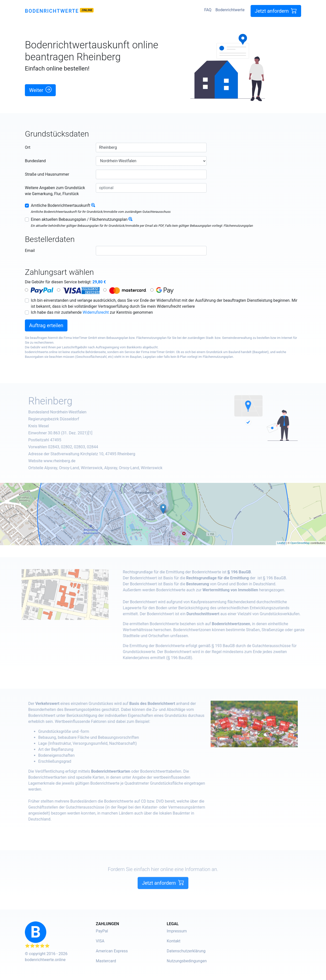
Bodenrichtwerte (52, 11)
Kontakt (174, 941)
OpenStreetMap (300, 543)
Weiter (40, 90)
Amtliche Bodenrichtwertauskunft (60, 205)
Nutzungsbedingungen (187, 961)
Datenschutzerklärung (186, 951)
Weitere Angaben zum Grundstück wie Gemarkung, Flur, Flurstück (55, 191)
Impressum (177, 931)
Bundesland (35, 161)
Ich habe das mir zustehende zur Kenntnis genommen (92, 312)
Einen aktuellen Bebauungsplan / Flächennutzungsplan (79, 219)
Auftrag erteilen (46, 325)
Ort (28, 147)
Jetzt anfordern (276, 11)
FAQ (208, 10)
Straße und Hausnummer (47, 174)
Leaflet (281, 543)
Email (30, 251)
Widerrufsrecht (96, 312)
